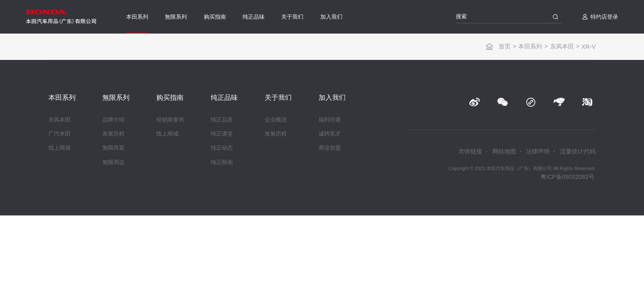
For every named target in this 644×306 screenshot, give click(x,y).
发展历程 (113, 134)
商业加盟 (330, 148)
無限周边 (113, 162)
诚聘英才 (330, 134)
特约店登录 (604, 17)
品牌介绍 (113, 120)
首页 (505, 46)
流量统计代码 (578, 151)
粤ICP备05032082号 (568, 177)
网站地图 (504, 151)
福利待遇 (330, 120)
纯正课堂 (222, 134)
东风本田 (562, 46)
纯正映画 (222, 162)
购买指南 (215, 17)
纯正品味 (254, 17)
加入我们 (331, 17)
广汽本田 (59, 134)
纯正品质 (222, 120)
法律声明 (538, 151)
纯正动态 (222, 148)
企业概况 (276, 120)
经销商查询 (170, 120)
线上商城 (59, 148)
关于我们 (292, 17)
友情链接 (470, 151)
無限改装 (113, 148)
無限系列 (176, 17)
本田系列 (137, 17)
